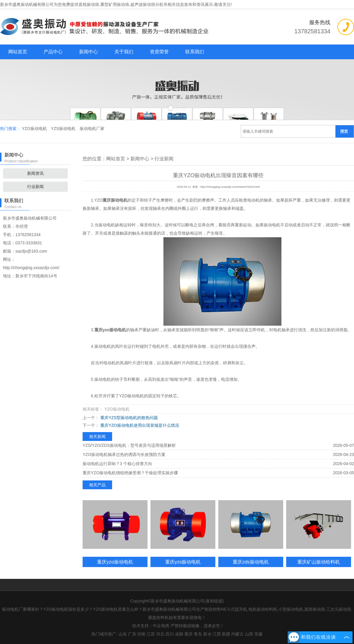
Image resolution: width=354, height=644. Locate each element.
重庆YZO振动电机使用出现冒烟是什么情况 (139, 425)
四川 (170, 634)
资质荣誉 (159, 52)
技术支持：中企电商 (151, 626)
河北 (160, 634)
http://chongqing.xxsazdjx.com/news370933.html (230, 187)
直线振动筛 (89, 4)
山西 (249, 634)
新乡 (207, 634)
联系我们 (195, 52)
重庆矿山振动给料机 (319, 562)
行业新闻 (35, 187)
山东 (123, 634)
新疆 (226, 634)
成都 (179, 634)
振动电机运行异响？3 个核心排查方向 (117, 464)
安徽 (258, 634)
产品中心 (53, 52)
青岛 (198, 634)
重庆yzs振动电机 (183, 562)
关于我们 (124, 52)
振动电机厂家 (92, 129)
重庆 (189, 634)
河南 (141, 634)
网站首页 (18, 52)
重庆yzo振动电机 (115, 562)
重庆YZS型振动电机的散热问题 (128, 418)
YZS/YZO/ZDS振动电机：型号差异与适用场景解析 (129, 445)
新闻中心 (88, 52)
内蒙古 (237, 634)
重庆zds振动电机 (251, 562)
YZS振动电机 (64, 129)
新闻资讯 (35, 173)
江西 (217, 634)
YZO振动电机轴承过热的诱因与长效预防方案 (124, 454)
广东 (132, 634)
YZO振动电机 (35, 129)
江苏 (151, 634)
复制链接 (214, 601)
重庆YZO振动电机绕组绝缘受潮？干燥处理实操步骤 (130, 473)
